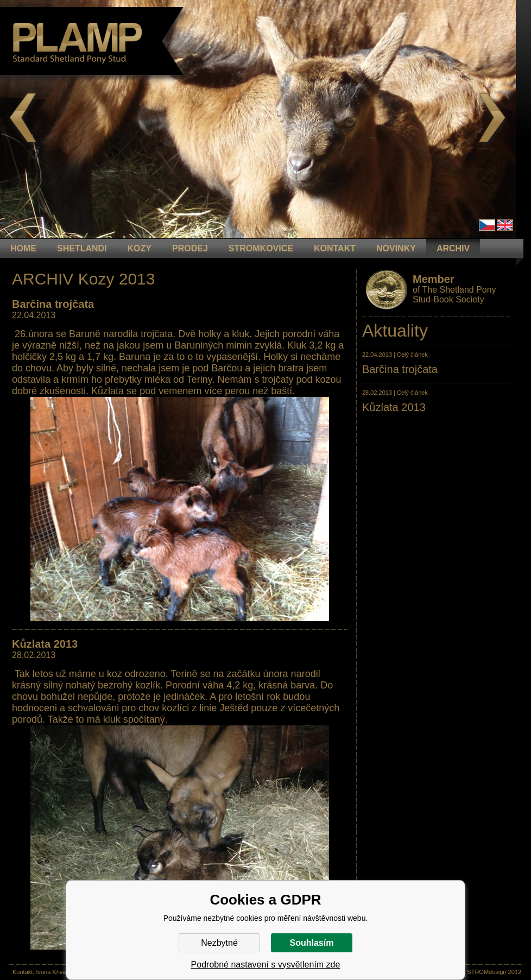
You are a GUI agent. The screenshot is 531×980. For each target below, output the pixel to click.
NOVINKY (396, 248)
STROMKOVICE (261, 248)
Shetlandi (82, 248)
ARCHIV (453, 248)
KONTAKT (335, 248)
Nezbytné (219, 943)
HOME (23, 248)
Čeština (487, 225)
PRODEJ (190, 248)
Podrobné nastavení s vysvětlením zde (266, 965)
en (505, 225)
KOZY (140, 248)
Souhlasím (312, 943)
